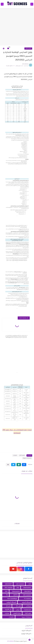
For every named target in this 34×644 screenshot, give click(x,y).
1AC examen (20, 584)
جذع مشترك (28, 610)
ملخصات (11, 617)
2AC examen (9, 588)
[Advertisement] (17, 27)
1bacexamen (27, 588)
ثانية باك (8, 606)
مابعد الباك (28, 48)
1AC (30, 584)
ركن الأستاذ (8, 610)
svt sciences (10, 641)
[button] (24, 465)
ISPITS (16, 595)
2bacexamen (16, 591)
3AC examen (27, 595)
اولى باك (18, 606)
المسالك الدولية (26, 602)
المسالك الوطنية (11, 602)
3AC (6, 591)
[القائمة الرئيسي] (32, 4)
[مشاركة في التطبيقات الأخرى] (8, 465)
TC (7, 595)
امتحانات (29, 606)
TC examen (27, 599)
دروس (18, 610)
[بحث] (2, 4)
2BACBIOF (28, 591)
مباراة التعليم (17, 613)
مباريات (15, 455)
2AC (18, 588)
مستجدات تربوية (27, 458)
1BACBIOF (8, 584)
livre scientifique (12, 599)
